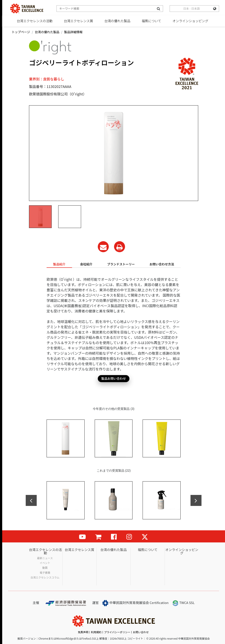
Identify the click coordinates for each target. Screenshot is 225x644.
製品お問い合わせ (114, 378)
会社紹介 (86, 264)
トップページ (21, 32)
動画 (45, 568)
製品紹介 (59, 264)
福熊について (151, 21)
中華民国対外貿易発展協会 (126, 603)
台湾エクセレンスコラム (45, 577)
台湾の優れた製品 (117, 21)
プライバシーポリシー (117, 632)
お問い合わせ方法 (162, 264)
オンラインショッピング (190, 21)
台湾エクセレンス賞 (78, 21)
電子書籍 (45, 573)
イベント (45, 563)
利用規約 (96, 632)
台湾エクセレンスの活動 (35, 21)
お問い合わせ (141, 632)
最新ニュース (45, 558)
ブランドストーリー (121, 264)
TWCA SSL (183, 603)
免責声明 (83, 632)
